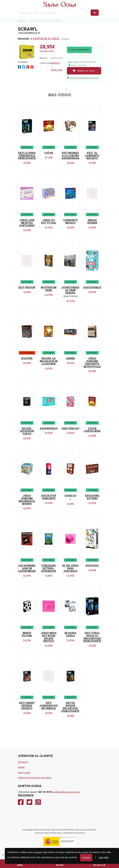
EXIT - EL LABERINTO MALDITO (92, 156)
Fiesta (65, 39)
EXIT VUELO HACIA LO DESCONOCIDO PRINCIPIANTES (93, 637)
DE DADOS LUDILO (70, 634)
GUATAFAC (92, 566)
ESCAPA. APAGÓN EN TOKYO (27, 431)
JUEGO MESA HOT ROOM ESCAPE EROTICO (49, 637)
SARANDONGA (49, 428)
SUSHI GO (70, 496)
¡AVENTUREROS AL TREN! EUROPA (71, 290)
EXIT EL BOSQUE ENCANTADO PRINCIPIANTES (71, 707)
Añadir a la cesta (84, 71)
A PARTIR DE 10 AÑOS (45, 39)
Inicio (22, 21)
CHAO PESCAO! (70, 428)
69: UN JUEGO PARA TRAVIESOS (70, 568)
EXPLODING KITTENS (92, 497)
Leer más (104, 857)
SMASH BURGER (92, 221)
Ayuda (21, 767)
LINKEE (70, 358)
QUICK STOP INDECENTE (49, 497)
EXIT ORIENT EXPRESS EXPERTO (27, 706)
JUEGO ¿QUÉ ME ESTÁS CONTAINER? (27, 223)
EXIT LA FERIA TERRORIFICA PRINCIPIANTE (27, 156)
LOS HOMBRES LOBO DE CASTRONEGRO (27, 568)
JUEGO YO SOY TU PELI (49, 221)
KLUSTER (27, 358)
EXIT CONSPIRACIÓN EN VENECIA (49, 706)
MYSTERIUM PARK (49, 289)
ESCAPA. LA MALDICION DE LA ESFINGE (49, 361)
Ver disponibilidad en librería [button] (82, 78)
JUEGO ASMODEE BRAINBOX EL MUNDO (27, 500)
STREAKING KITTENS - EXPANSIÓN (49, 568)
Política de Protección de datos (35, 778)
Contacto (23, 762)
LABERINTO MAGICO (70, 221)
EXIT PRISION (27, 287)
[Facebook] (21, 802)
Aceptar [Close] (86, 857)
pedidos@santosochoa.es (66, 792)
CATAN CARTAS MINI (92, 430)
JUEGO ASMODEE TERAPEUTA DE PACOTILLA (92, 362)
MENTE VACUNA (27, 634)
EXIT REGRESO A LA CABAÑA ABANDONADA (70, 156)
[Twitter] (29, 802)
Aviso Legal (24, 772)
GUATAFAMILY (92, 287)
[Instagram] (38, 802)
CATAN (49, 153)
